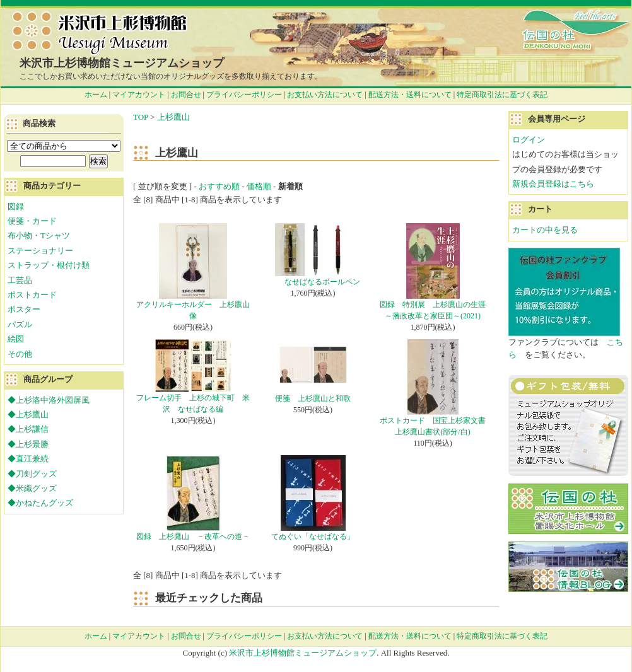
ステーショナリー (40, 251)
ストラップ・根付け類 (49, 265)
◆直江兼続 (28, 459)
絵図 (16, 339)
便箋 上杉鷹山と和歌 (313, 398)
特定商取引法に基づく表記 (502, 95)
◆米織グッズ (32, 488)
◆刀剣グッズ (32, 474)
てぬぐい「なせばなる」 (313, 536)
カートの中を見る (545, 230)
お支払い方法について (325, 95)
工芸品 (20, 280)
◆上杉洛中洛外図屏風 (49, 400)
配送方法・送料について (410, 95)
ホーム (96, 95)
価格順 (259, 186)
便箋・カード (32, 221)
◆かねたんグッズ (40, 503)
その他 (20, 354)
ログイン (529, 140)
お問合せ (186, 95)
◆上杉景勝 (28, 444)
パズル (20, 324)
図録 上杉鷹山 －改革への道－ (193, 536)
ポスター (24, 309)
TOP (141, 117)
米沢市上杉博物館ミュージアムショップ (122, 63)
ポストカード (32, 295)
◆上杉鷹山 (28, 414)
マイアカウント (139, 95)
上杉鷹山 (173, 117)
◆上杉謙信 (28, 429)
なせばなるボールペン (313, 282)
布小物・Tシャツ (39, 235)
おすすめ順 (219, 186)
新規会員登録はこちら (553, 184)
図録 (16, 206)
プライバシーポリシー (244, 95)
